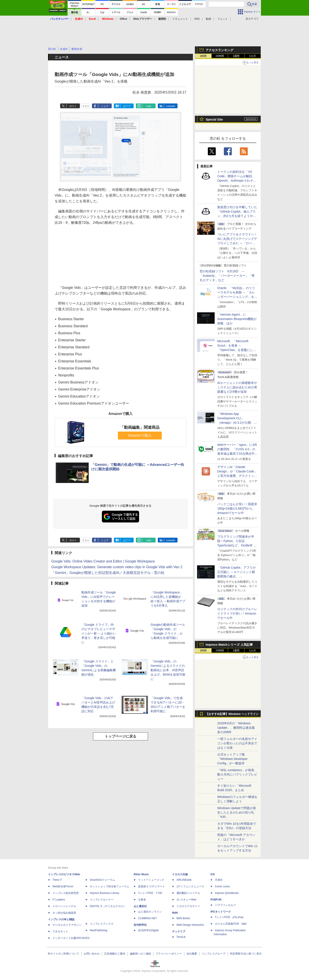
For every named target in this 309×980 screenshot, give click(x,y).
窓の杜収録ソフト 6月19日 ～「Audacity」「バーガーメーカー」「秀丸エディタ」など (227, 276)
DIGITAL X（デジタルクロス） (108, 906)
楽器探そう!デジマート (152, 886)
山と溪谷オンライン (150, 912)
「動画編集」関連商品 (140, 427)
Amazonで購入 (140, 435)
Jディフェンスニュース (190, 886)
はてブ (127, 106)
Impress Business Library (105, 893)
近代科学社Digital (148, 930)
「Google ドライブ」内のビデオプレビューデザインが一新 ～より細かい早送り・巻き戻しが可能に (99, 633)
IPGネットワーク (221, 912)
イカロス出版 (180, 874)
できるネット (60, 931)
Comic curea (222, 886)
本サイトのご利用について (63, 954)
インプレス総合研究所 (66, 893)
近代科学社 (140, 925)
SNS (197, 19)
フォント (223, 19)
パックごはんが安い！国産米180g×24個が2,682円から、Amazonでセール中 (237, 508)
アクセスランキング (219, 50)
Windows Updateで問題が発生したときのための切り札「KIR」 (237, 812)
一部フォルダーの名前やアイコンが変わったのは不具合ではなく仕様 (237, 743)
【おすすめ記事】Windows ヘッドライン (232, 714)
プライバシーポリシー (169, 954)
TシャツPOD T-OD (150, 893)
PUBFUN (216, 900)
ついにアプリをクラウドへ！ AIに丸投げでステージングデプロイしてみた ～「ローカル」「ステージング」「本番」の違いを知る (237, 243)
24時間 (220, 56)
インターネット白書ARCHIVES (71, 938)
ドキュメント (180, 19)
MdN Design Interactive (190, 925)
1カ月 (253, 56)
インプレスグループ (214, 954)
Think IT (57, 880)
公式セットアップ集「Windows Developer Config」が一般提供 (233, 759)
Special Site (214, 119)
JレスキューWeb (186, 900)
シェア (105, 106)
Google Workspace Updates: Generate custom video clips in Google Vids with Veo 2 (117, 567)
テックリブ (179, 931)
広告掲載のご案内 (115, 954)
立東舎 (142, 900)
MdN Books (183, 918)
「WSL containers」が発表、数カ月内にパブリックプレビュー (237, 774)
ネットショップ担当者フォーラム (110, 886)
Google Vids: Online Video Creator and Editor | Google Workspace (103, 561)
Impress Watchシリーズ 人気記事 (229, 645)
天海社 (219, 880)
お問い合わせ (92, 954)
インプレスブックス (102, 924)
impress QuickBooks (227, 893)
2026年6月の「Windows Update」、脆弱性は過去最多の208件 (236, 728)
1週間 (236, 56)
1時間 (203, 56)
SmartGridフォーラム (102, 880)
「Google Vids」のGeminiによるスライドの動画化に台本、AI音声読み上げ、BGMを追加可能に (168, 670)
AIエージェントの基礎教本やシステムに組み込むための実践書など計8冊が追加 (237, 387)
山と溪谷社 (140, 906)
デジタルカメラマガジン (67, 925)
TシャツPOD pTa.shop (229, 917)
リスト (86, 106)
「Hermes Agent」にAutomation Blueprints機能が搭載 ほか (237, 319)
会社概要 (192, 954)
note (149, 106)
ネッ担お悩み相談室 (64, 913)
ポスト (73, 106)
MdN (175, 913)
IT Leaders (59, 900)
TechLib (181, 937)
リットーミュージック (151, 880)
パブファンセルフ (225, 905)
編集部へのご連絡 (140, 954)
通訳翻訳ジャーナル (188, 893)
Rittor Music (141, 874)
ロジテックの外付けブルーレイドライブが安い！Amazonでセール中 (237, 613)
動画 (208, 19)
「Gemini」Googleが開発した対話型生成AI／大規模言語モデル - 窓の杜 (108, 573)
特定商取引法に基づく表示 (246, 954)
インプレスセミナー (102, 900)
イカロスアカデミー (188, 906)
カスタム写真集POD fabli (231, 924)
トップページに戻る (120, 736)
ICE (213, 874)
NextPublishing (99, 930)
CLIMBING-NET (147, 918)
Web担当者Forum (63, 886)
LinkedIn (171, 106)
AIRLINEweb (184, 880)
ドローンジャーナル (64, 906)
